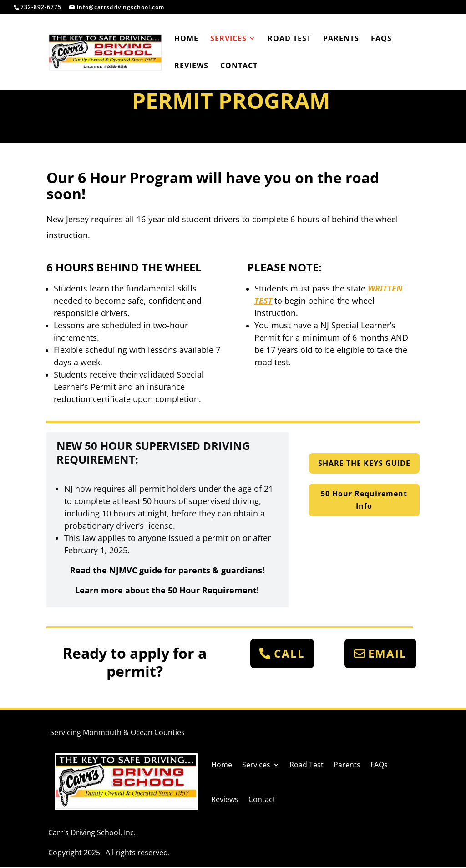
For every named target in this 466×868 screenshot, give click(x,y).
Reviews (191, 66)
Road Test (289, 39)
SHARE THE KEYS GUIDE (364, 463)
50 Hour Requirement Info (364, 500)
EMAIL (387, 653)
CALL (289, 653)
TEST (263, 301)
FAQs (381, 39)
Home (186, 39)
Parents (341, 39)
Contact (239, 66)
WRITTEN (385, 288)
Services (228, 39)
